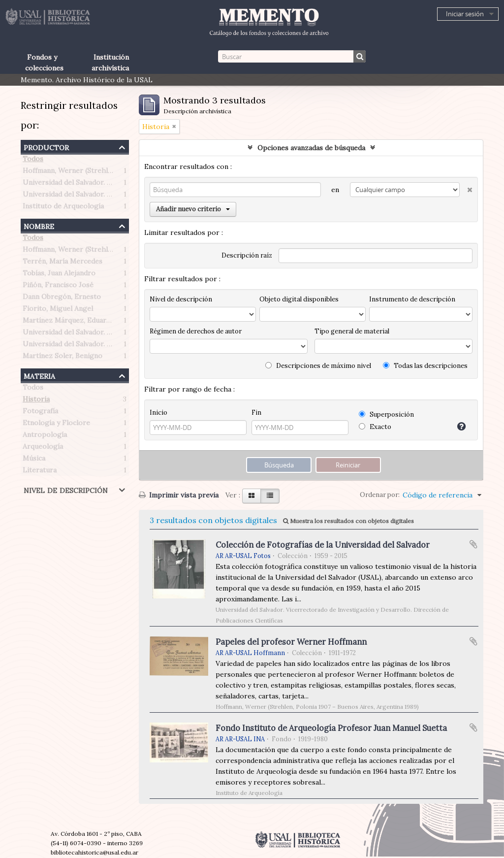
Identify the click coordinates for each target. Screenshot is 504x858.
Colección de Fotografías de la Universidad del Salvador (323, 545)
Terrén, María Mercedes (63, 263)
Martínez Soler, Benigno (63, 358)
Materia (39, 375)
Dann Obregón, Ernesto (62, 298)
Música (34, 460)
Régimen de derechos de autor (196, 331)
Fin (256, 412)
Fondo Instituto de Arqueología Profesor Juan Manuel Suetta (331, 728)
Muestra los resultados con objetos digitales (348, 521)
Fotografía (40, 413)
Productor (46, 147)
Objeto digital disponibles (299, 299)
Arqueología (43, 448)
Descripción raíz (247, 255)
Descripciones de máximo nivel (318, 366)
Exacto (375, 427)
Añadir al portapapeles (473, 544)
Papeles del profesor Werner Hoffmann (291, 642)
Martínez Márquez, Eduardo (69, 322)
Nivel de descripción (66, 489)
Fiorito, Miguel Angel (58, 310)
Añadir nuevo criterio (193, 209)
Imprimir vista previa (179, 495)
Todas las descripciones (425, 366)
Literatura (40, 472)
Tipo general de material (352, 331)
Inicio (158, 412)
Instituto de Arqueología (63, 208)
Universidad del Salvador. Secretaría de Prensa (99, 184)
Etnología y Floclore (56, 425)
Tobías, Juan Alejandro (59, 275)
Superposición (386, 414)
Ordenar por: (380, 495)
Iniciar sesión (465, 14)
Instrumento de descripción (412, 299)
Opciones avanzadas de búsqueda (311, 148)
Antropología (45, 436)
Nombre (39, 225)
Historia (36, 401)
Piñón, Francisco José (58, 287)
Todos (33, 161)
